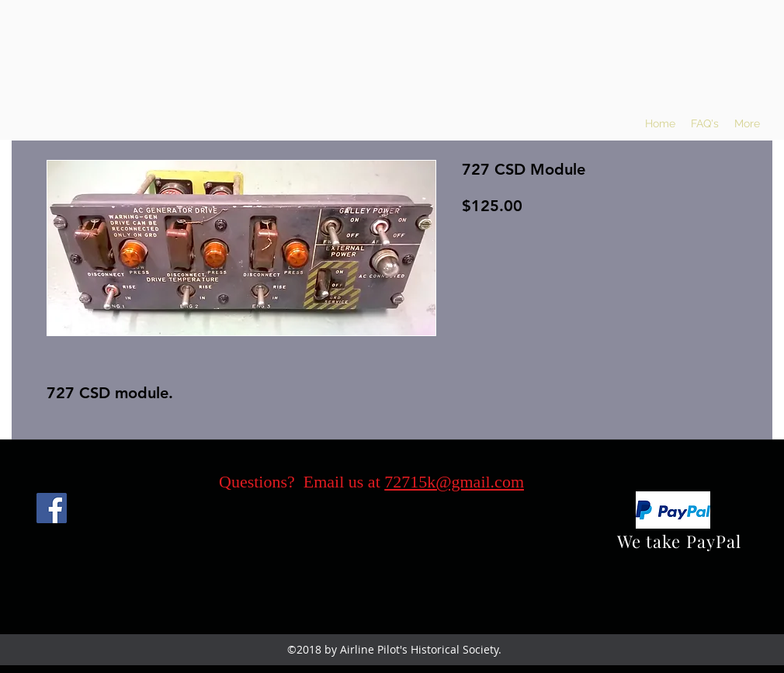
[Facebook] (52, 508)
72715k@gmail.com (454, 482)
